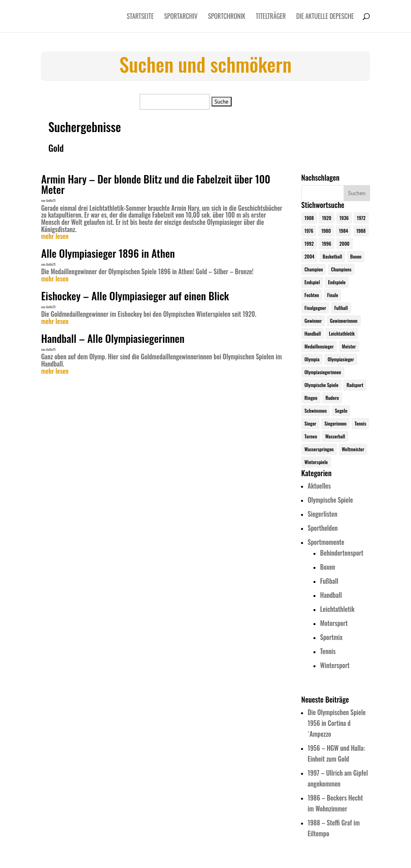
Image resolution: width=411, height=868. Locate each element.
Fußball (329, 581)
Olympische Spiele (331, 500)
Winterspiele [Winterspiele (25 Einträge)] (316, 462)
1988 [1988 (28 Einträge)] (361, 231)
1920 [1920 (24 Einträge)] (327, 218)
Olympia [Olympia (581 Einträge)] (312, 359)
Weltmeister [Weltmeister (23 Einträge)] (353, 449)
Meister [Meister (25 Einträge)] (349, 346)
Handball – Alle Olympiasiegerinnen (113, 338)
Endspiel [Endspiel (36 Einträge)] (312, 282)
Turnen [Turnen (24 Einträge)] (311, 436)
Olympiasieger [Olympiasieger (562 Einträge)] (341, 359)
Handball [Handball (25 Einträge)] (313, 333)
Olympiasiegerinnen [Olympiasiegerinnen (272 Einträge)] (323, 372)
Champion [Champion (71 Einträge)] (314, 269)
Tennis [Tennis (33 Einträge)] (361, 423)
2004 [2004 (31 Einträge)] (310, 256)
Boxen (328, 567)
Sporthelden (323, 528)
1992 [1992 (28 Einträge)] (309, 243)
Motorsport (334, 623)
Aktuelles (319, 486)
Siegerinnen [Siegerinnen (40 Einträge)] (335, 423)
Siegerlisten (323, 514)
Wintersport (335, 665)
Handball (331, 595)
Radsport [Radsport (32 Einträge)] (355, 385)
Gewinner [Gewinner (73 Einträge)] (313, 321)
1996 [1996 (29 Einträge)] (327, 243)
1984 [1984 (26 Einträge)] (343, 231)
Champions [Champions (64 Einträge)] (341, 269)
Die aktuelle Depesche (325, 17)
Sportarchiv (181, 17)
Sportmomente (326, 542)
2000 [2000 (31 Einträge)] (345, 243)
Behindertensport (342, 553)
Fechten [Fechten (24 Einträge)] (312, 295)
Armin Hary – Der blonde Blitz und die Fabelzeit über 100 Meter (156, 184)
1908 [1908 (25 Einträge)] (309, 218)
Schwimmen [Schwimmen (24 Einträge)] (316, 411)
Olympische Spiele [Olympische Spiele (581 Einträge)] (322, 385)
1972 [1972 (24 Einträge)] (361, 218)
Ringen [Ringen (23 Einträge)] (311, 398)
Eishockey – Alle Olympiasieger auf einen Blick (135, 296)
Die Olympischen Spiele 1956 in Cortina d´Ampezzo (337, 723)
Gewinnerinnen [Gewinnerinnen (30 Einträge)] (344, 321)
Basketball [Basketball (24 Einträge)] (333, 256)
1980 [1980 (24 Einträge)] (326, 231)
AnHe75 (51, 200)
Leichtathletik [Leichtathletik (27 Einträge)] (342, 333)
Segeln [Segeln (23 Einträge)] (341, 411)
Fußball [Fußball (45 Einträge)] (341, 308)
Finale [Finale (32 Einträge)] (333, 295)
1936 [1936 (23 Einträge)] (344, 218)
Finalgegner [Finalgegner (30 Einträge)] (315, 308)
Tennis (328, 651)
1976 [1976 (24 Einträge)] (309, 231)
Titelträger (271, 17)
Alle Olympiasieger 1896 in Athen (108, 253)
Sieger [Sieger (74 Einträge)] (310, 423)
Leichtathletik (338, 609)
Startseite (140, 17)
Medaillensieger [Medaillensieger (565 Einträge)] (319, 346)
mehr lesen (55, 236)
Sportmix (332, 637)
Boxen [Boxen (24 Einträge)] (356, 256)
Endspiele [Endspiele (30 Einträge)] (337, 282)
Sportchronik (227, 17)
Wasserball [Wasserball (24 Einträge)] (335, 436)
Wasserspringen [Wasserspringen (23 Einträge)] (319, 449)
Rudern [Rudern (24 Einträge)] (332, 398)
